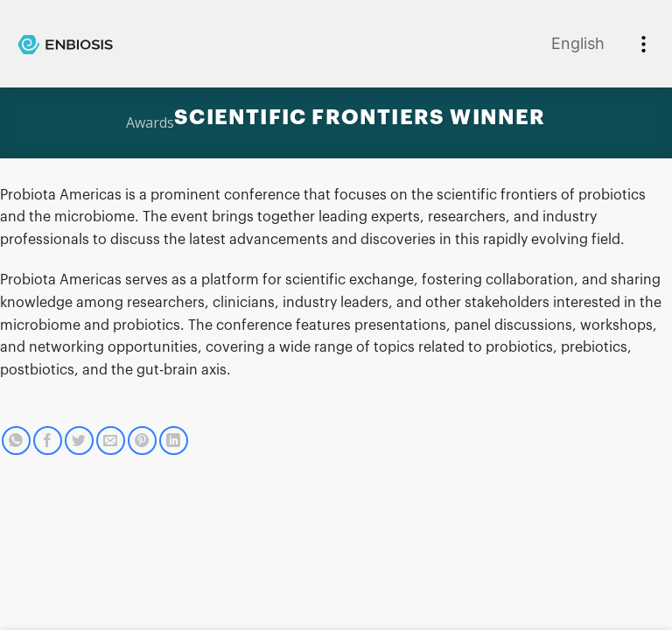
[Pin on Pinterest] (142, 441)
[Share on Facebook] (48, 441)
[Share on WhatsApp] (16, 441)
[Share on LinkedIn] (174, 441)
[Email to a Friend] (111, 441)
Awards (150, 122)
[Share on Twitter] (79, 441)
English (578, 43)
